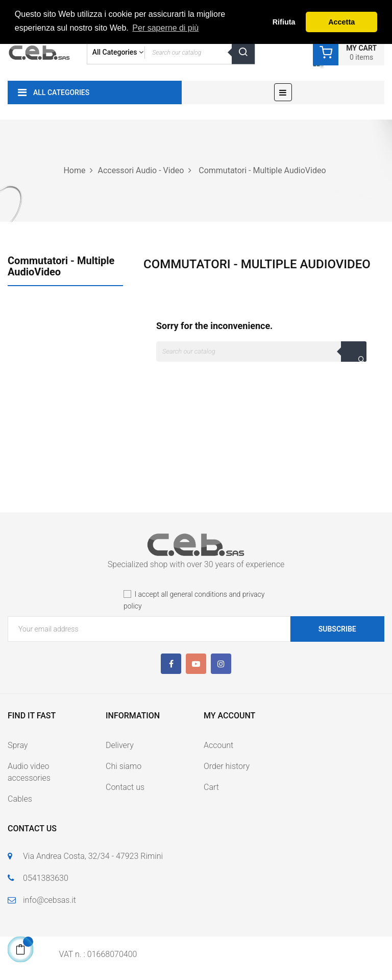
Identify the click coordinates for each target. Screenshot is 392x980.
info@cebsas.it (50, 900)
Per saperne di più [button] (165, 28)
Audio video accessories (29, 772)
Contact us (125, 787)
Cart (211, 787)
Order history (227, 766)
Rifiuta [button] (284, 22)
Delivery (120, 745)
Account (218, 745)
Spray (18, 745)
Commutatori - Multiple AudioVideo (61, 266)
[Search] (261, 352)
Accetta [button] (341, 22)
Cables (20, 799)
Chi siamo (124, 766)
